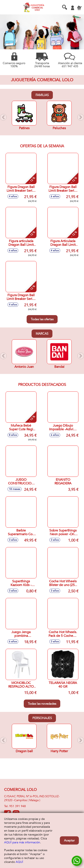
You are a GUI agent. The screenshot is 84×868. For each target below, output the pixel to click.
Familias (42, 95)
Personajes (42, 718)
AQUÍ (19, 862)
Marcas (42, 334)
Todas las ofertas (42, 319)
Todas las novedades (42, 704)
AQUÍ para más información (22, 842)
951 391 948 (18, 806)
